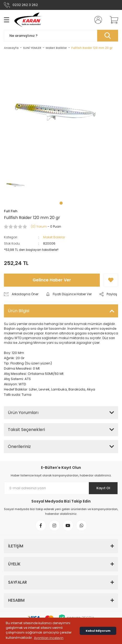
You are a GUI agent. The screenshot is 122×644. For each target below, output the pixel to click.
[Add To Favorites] (111, 280)
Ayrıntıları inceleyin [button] (49, 638)
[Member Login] (97, 20)
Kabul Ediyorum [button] (98, 631)
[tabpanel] (17, 185)
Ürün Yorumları (23, 413)
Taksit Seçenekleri (26, 430)
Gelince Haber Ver (52, 280)
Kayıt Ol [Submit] (103, 488)
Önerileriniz (19, 447)
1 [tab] (61, 203)
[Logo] (28, 20)
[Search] (61, 36)
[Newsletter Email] (61, 488)
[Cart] (112, 20)
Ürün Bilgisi (19, 311)
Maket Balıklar (54, 237)
